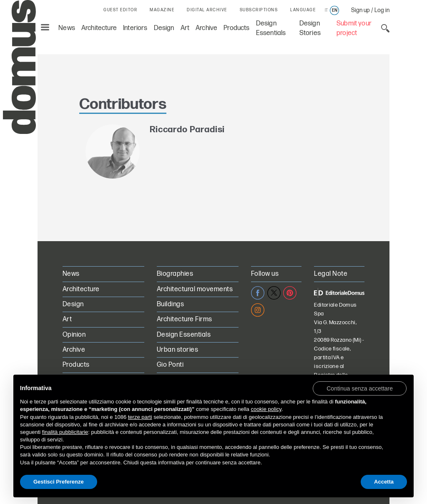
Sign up (360, 10)
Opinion (74, 335)
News (67, 28)
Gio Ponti (170, 365)
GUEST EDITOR (120, 10)
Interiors (135, 28)
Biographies (175, 274)
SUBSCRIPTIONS (259, 10)
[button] (360, 388)
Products (236, 28)
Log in (382, 10)
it (326, 10)
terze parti (140, 417)
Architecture (99, 28)
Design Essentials (184, 335)
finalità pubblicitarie (65, 432)
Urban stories (177, 350)
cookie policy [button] (266, 409)
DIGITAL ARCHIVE (207, 10)
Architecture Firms (185, 319)
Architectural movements (195, 289)
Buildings (170, 304)
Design (164, 28)
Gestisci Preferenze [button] (59, 482)
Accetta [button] (384, 482)
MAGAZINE (162, 10)
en (335, 10)
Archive (206, 28)
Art (185, 28)
